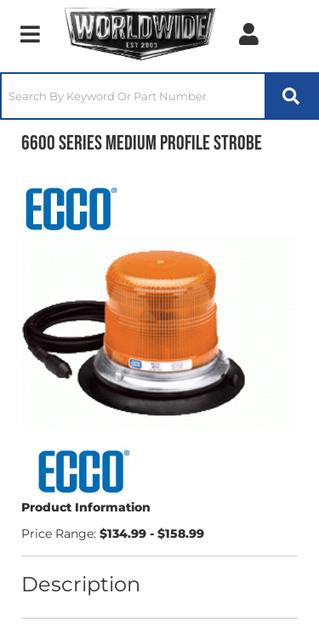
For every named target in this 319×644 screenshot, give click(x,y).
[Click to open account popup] (249, 34)
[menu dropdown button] (30, 34)
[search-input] (133, 96)
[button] (159, 96)
